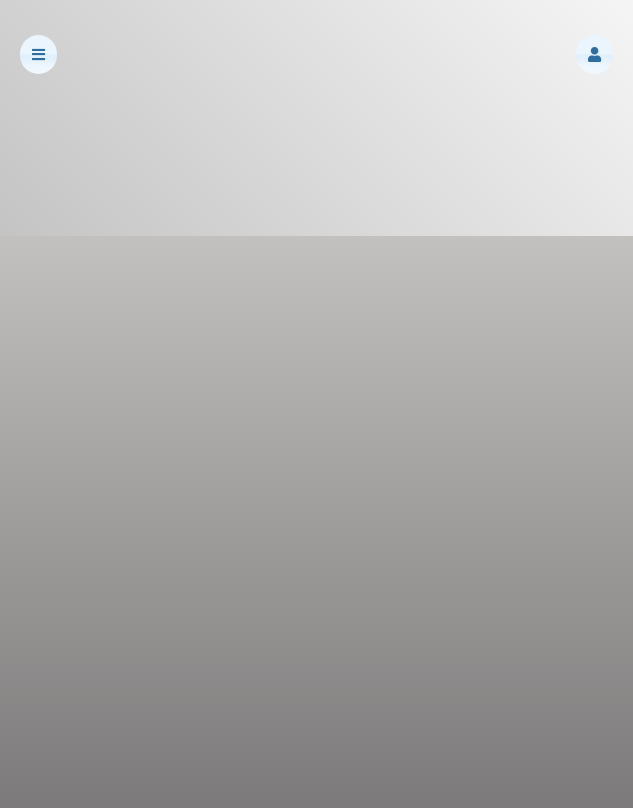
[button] (594, 54)
